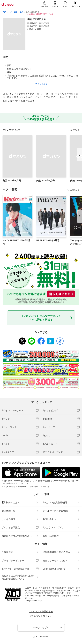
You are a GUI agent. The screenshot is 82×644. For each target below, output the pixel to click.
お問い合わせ (50, 519)
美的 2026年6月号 (12, 181)
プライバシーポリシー (13, 560)
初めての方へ (11, 502)
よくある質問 (8, 519)
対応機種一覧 (8, 511)
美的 (21, 12)
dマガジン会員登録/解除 (55, 502)
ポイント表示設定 (11, 527)
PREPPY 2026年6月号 (48, 240)
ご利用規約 (7, 552)
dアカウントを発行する (41, 611)
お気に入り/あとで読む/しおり (17, 536)
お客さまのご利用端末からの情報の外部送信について (18, 577)
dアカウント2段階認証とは (15, 569)
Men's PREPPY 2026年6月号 (16, 242)
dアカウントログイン (54, 527)
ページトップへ (41, 628)
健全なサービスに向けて (55, 560)
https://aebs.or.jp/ (35, 601)
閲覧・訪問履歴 (51, 536)
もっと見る (72, 130)
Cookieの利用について (54, 569)
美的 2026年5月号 (46, 181)
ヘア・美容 (13, 12)
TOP (4, 12)
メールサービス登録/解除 (56, 511)
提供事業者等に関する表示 (56, 552)
